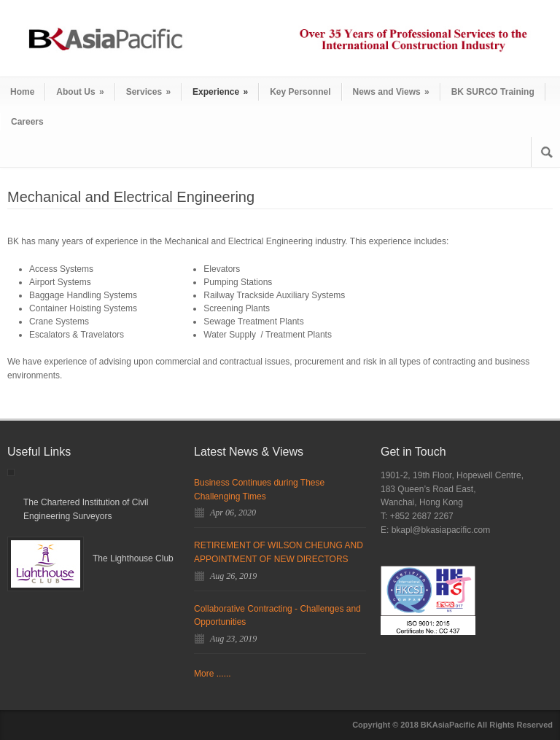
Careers (27, 122)
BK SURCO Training (493, 92)
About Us (80, 92)
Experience (220, 92)
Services (148, 92)
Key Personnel (300, 92)
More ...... (213, 674)
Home (22, 92)
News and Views (391, 92)
